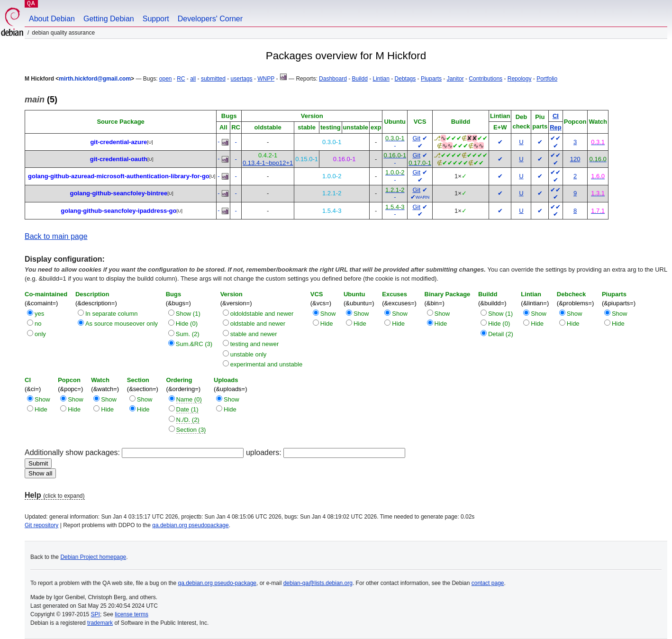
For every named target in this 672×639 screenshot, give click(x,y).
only (40, 334)
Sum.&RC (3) (194, 344)
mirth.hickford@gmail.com (95, 79)
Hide (327, 324)
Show (328, 314)
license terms (132, 614)
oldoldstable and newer (262, 314)
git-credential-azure (118, 142)
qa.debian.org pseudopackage (190, 525)
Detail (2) (501, 334)
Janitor (455, 79)
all (193, 79)
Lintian (381, 79)
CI (556, 116)
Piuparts (431, 79)
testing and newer (255, 344)
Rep (556, 127)
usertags (242, 79)
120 (575, 159)
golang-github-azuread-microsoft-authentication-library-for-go (119, 176)
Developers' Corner (210, 19)
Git (416, 138)
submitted (213, 79)
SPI (95, 614)
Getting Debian (109, 19)
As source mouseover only (122, 324)
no (38, 324)
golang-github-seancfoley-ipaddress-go (118, 211)
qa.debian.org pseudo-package (217, 583)
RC (181, 79)
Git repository (41, 525)
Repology (520, 79)
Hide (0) (187, 324)
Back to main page (56, 236)
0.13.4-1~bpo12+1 (268, 163)
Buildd (360, 79)
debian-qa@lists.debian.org (318, 583)
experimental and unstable (267, 364)
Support (156, 19)
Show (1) (188, 314)
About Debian (52, 19)
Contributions (486, 79)
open (166, 79)
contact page (488, 583)
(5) (41, 100)
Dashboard (333, 79)
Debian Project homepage (93, 557)
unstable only (249, 354)
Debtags (405, 79)
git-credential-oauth (119, 159)
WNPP (266, 79)
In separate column (112, 314)
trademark (100, 623)
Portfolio (547, 79)
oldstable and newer (258, 324)
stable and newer (254, 334)
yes (39, 314)
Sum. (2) (188, 334)
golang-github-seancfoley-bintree (118, 193)
